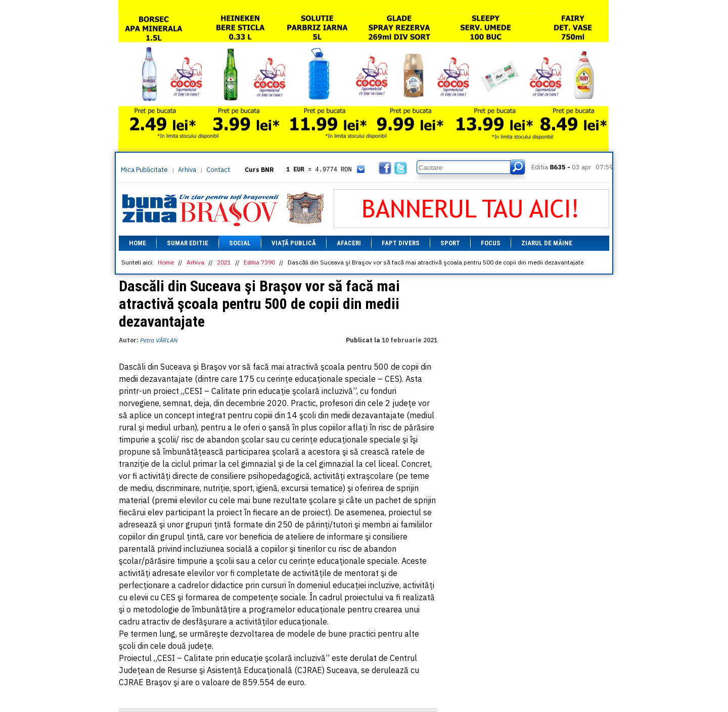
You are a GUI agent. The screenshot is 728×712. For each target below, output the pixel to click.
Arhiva (187, 170)
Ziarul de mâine (547, 243)
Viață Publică (294, 243)
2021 (224, 262)
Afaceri (349, 243)
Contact (218, 170)
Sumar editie (188, 243)
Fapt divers (401, 243)
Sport (450, 243)
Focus (491, 243)
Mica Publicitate (144, 170)
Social (240, 243)
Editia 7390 (259, 262)
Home (138, 243)
